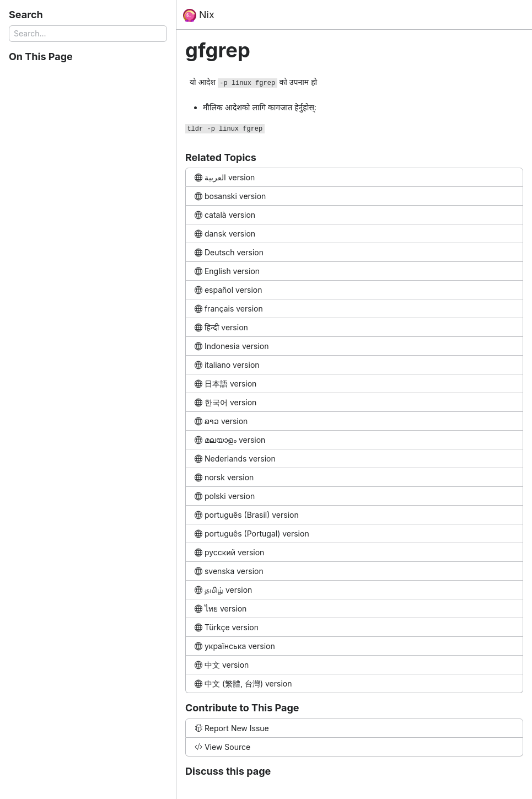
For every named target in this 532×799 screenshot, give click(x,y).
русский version (229, 552)
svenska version (229, 571)
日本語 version (225, 384)
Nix (199, 15)
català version (225, 215)
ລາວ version (221, 421)
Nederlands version (235, 459)
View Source (222, 747)
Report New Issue (232, 728)
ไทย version (221, 608)
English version (227, 271)
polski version (225, 496)
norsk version (224, 477)
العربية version (225, 177)
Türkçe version (227, 627)
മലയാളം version (230, 440)
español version (229, 290)
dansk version (225, 234)
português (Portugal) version (252, 533)
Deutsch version (229, 252)
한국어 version (225, 402)
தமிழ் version (223, 590)
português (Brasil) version (247, 515)
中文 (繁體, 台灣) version (243, 683)
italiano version (227, 365)
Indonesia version (232, 346)
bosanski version (230, 196)
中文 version (222, 665)
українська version (235, 646)
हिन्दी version (221, 327)
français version (229, 309)
